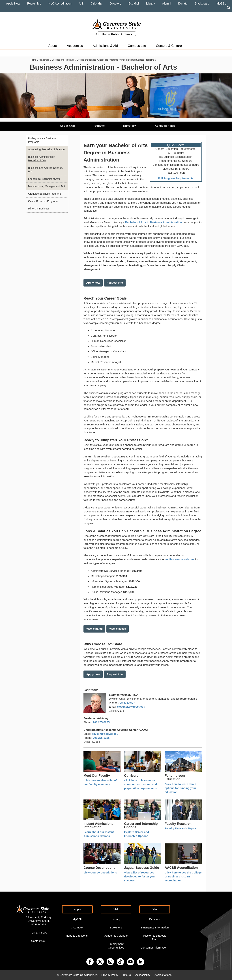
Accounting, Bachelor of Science (46, 149)
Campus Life (137, 46)
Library (151, 4)
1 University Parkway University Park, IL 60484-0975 (39, 921)
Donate (183, 4)
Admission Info (165, 126)
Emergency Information (155, 927)
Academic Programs (108, 60)
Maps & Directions (77, 936)
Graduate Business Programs (45, 194)
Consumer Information (154, 948)
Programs (98, 126)
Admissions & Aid (105, 46)
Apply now (93, 283)
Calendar (97, 4)
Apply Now (13, 4)
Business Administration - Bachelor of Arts (42, 159)
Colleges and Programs (63, 60)
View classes (117, 629)
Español (134, 4)
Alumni (167, 4)
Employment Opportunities (116, 946)
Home (33, 60)
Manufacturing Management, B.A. (47, 186)
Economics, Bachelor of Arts (44, 179)
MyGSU (222, 4)
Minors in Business (39, 209)
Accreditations (163, 975)
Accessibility (143, 975)
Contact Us (38, 941)
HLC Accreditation (60, 4)
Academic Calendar (116, 936)
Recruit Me (34, 4)
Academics (75, 46)
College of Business (86, 60)
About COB (68, 126)
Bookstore (116, 927)
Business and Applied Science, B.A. (45, 170)
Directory (115, 4)
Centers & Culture (169, 46)
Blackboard (202, 4)
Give (155, 909)
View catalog (94, 629)
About (53, 46)
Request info (115, 283)
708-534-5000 (39, 933)
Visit (116, 909)
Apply (77, 909)
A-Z (81, 4)
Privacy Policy (110, 975)
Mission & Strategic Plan (155, 937)
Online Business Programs (43, 201)
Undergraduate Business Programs (137, 60)
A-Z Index (77, 927)
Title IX (127, 975)
